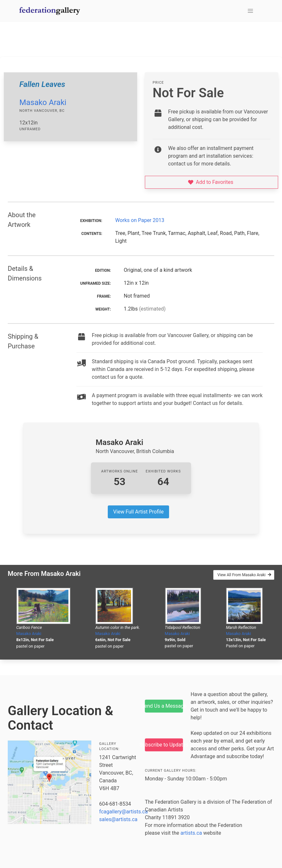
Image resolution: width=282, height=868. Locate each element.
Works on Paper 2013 (140, 220)
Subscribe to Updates (164, 745)
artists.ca (191, 833)
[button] (250, 11)
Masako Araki (43, 102)
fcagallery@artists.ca (123, 812)
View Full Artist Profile (138, 512)
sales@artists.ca (118, 819)
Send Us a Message (164, 706)
